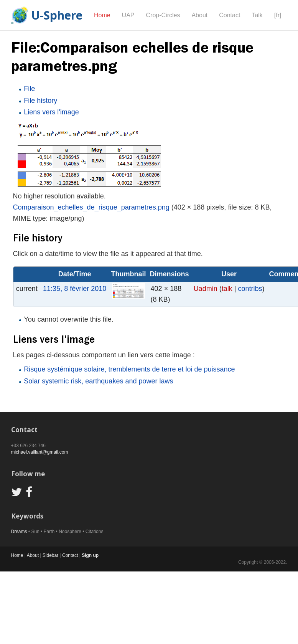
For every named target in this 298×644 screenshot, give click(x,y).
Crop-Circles (163, 15)
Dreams (19, 532)
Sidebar (50, 555)
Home (102, 15)
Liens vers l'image (51, 112)
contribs (250, 289)
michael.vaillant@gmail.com (40, 452)
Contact (230, 15)
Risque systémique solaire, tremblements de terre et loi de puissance (129, 369)
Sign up (90, 555)
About (199, 15)
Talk (257, 15)
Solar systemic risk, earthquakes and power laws (98, 381)
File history (40, 101)
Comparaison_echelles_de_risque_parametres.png (91, 207)
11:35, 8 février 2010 (75, 289)
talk (227, 289)
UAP (128, 15)
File (29, 89)
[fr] (278, 15)
